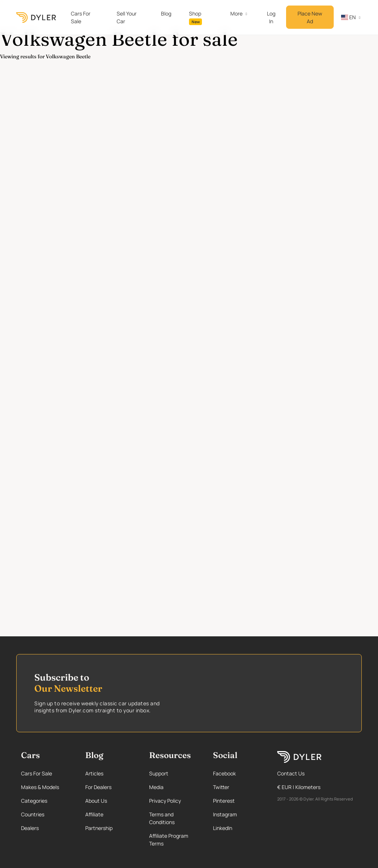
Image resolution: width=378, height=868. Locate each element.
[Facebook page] (238, 773)
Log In (271, 17)
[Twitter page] (238, 787)
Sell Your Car (127, 17)
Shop (196, 18)
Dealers (30, 828)
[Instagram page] (238, 814)
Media (156, 787)
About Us (96, 801)
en (348, 17)
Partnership (99, 828)
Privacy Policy (165, 801)
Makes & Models (40, 787)
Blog (166, 13)
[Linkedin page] (238, 828)
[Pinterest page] (238, 801)
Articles (94, 773)
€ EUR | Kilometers (299, 787)
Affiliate (94, 814)
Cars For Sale (81, 17)
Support (159, 773)
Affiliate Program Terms (169, 840)
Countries (33, 814)
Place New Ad (310, 17)
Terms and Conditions (162, 818)
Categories (34, 801)
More (236, 13)
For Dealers (98, 787)
